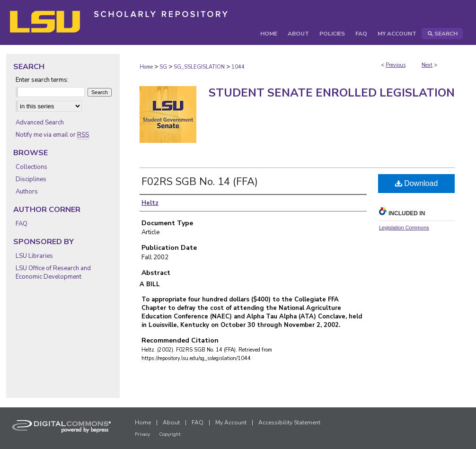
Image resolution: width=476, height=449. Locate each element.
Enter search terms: (42, 80)
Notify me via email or (52, 135)
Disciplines (31, 179)
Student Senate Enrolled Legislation (332, 93)
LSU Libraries (34, 256)
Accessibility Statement (289, 423)
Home (146, 67)
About (171, 423)
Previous (396, 65)
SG (163, 67)
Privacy (142, 434)
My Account (231, 423)
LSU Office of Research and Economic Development (53, 273)
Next (427, 65)
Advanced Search (40, 123)
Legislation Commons (404, 228)
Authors (27, 192)
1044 (238, 67)
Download (417, 183)
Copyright (170, 434)
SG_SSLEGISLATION (199, 67)
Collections (31, 167)
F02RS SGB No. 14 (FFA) (200, 182)
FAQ (22, 224)
